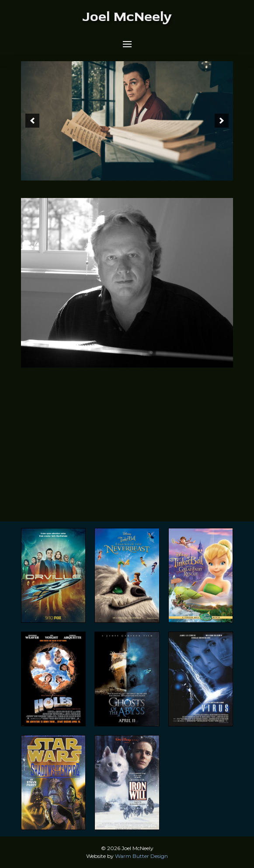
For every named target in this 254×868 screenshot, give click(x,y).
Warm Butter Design (141, 856)
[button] (127, 44)
